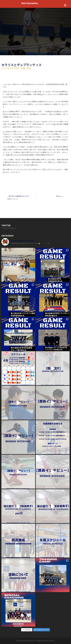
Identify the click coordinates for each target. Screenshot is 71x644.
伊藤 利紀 (26, 68)
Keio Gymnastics (30, 3)
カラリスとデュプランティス (21, 65)
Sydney (52, 641)
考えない (59, 196)
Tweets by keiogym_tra (9, 228)
